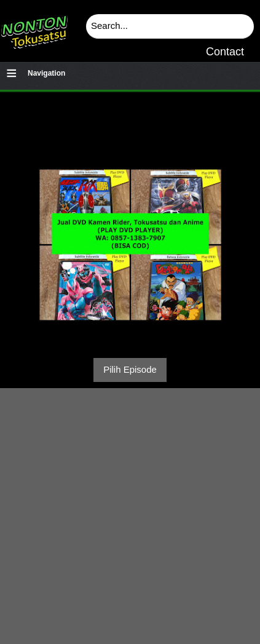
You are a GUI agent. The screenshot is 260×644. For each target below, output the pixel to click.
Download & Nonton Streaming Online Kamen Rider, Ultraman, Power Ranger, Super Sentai (34, 28)
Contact (225, 52)
